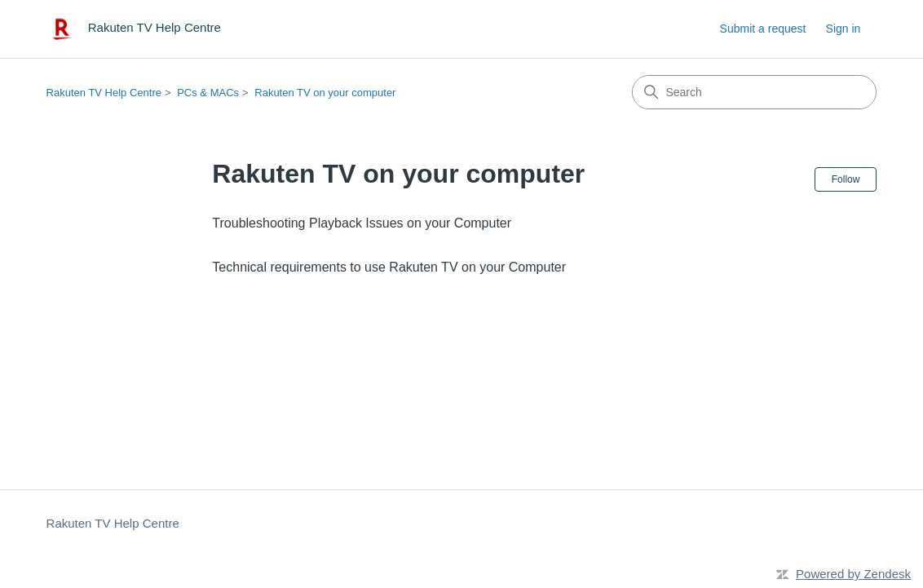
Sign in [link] (844, 29)
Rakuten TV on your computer (325, 93)
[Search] (754, 92)
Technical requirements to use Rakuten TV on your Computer (389, 267)
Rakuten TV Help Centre (104, 93)
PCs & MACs (208, 93)
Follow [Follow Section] (846, 179)
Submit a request (763, 29)
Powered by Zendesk (853, 574)
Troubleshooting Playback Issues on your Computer (362, 223)
